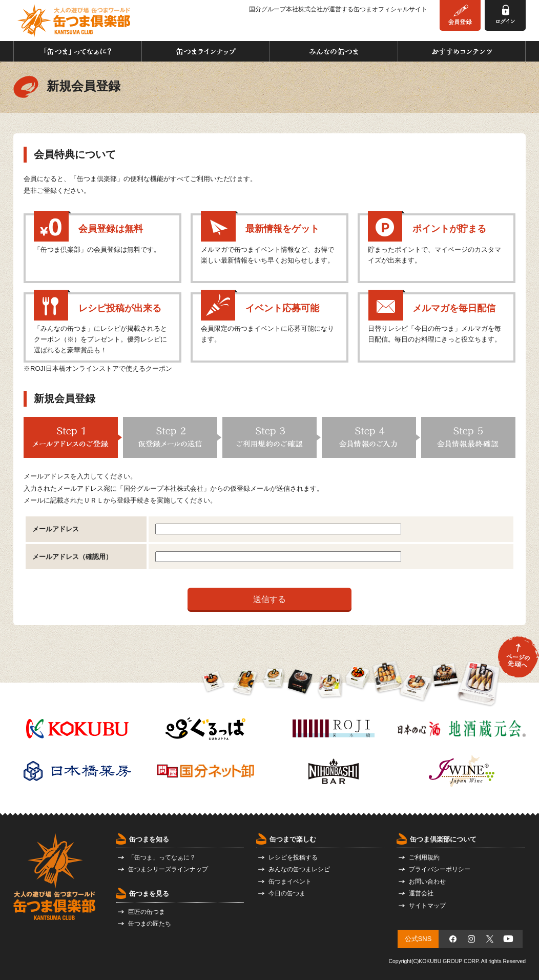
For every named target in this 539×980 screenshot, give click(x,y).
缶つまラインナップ (206, 51)
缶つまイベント (290, 882)
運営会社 (421, 893)
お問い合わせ (427, 882)
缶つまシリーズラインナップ (168, 869)
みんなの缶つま (334, 51)
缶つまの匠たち (150, 924)
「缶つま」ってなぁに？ (78, 51)
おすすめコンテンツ (462, 51)
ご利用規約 (424, 857)
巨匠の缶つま (147, 912)
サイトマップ (427, 906)
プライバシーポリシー (440, 869)
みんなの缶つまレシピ (299, 869)
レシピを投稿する (293, 857)
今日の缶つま (287, 893)
